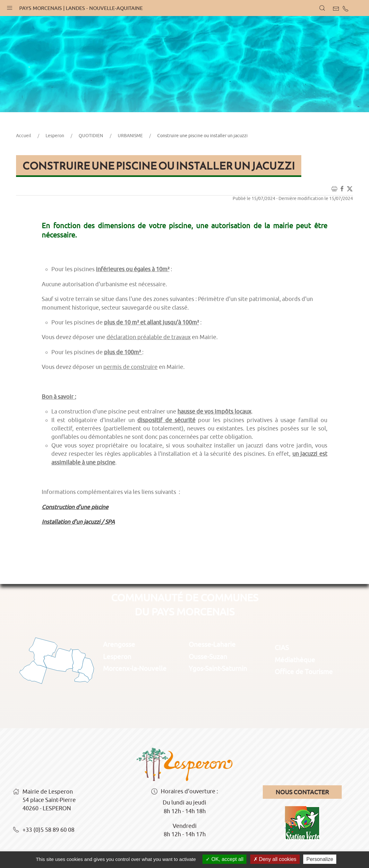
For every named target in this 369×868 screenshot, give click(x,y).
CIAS (282, 647)
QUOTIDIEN (91, 136)
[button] (10, 6)
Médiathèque (295, 660)
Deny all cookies (275, 859)
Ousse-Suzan (208, 656)
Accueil (24, 136)
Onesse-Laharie (212, 644)
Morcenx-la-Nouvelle (135, 668)
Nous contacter (302, 792)
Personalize (320, 859)
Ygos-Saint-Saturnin (218, 668)
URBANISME (130, 136)
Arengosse (119, 644)
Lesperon (55, 136)
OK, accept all (224, 859)
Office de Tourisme (304, 672)
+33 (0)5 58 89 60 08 (44, 830)
